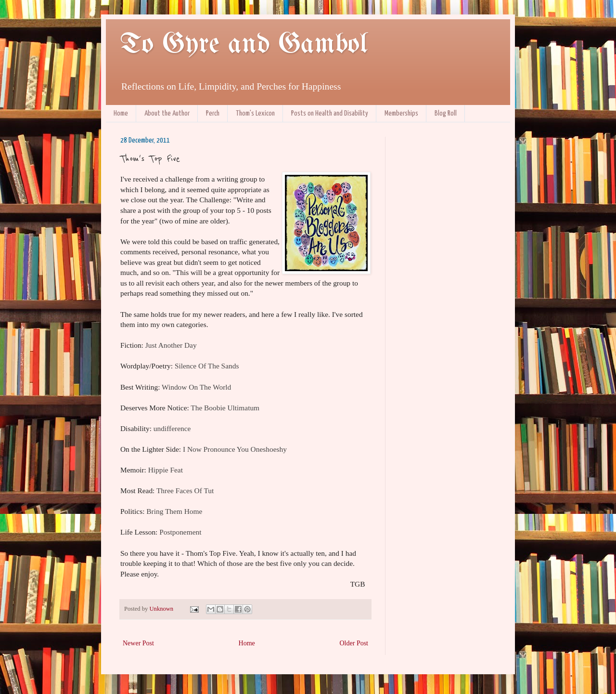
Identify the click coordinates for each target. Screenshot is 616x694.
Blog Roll (446, 113)
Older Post (354, 643)
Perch (213, 113)
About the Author (167, 113)
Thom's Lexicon (255, 113)
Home (121, 113)
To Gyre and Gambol (244, 45)
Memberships (401, 113)
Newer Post (138, 643)
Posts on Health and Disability (330, 113)
